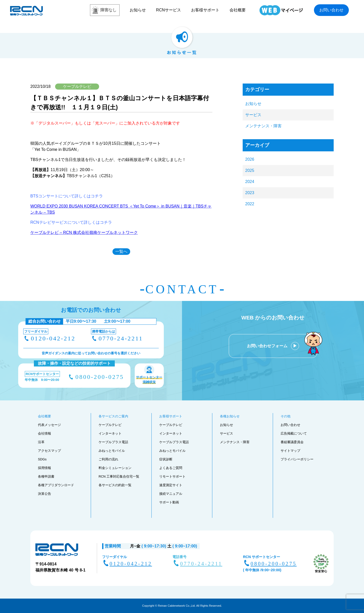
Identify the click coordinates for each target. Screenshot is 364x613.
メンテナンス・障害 (263, 126)
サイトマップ (290, 451)
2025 (250, 170)
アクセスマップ (49, 451)
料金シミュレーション (115, 468)
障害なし (108, 10)
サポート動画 (169, 502)
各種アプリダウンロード (56, 485)
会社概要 (238, 10)
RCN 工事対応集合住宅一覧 (119, 476)
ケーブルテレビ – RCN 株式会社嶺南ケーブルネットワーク (84, 232)
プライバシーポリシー (297, 459)
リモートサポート (172, 476)
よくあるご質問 (171, 468)
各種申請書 (46, 476)
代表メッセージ (49, 425)
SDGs (42, 459)
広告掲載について (294, 433)
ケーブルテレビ (110, 425)
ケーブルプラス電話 (113, 442)
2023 (250, 193)
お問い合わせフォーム (268, 346)
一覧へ (121, 251)
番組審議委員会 (292, 442)
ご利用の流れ (108, 459)
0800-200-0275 (100, 377)
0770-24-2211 (121, 338)
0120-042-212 (53, 338)
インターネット (110, 433)
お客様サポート (205, 10)
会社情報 (44, 433)
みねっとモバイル (112, 451)
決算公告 (44, 494)
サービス (253, 115)
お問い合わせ (331, 10)
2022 (250, 204)
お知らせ (138, 10)
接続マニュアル (171, 494)
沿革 (41, 442)
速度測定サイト (171, 485)
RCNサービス (168, 10)
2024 (250, 182)
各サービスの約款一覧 (115, 485)
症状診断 (166, 459)
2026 (250, 159)
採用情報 (44, 468)
